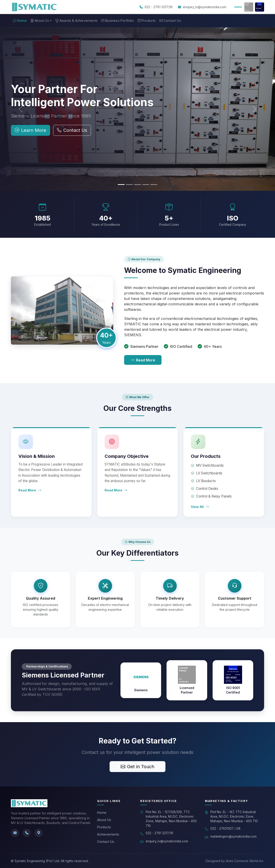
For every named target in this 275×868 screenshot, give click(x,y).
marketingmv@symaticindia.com (233, 836)
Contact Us (170, 21)
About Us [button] (40, 21)
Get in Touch (137, 767)
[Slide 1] (121, 185)
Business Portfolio (118, 21)
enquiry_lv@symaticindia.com (205, 7)
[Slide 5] (154, 185)
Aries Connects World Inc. (245, 861)
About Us (104, 820)
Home (20, 21)
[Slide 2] (129, 185)
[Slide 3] (137, 185)
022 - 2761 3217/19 (158, 7)
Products (147, 21)
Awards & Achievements (76, 21)
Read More (143, 362)
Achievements (108, 834)
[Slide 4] (146, 185)
